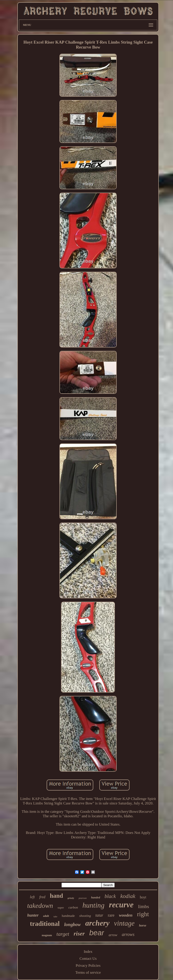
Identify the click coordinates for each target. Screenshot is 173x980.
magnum (47, 935)
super (61, 908)
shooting (85, 916)
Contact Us (88, 959)
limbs (144, 906)
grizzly (71, 898)
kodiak (128, 896)
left (32, 897)
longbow (73, 924)
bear (97, 933)
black (110, 896)
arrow (113, 935)
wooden (126, 915)
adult (46, 916)
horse (143, 925)
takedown (40, 905)
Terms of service (88, 972)
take (56, 917)
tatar (99, 915)
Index (88, 952)
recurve (121, 905)
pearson (83, 898)
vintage (124, 923)
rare (111, 915)
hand (56, 896)
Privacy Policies (88, 966)
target (63, 934)
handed (96, 897)
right (143, 914)
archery (97, 923)
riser (79, 934)
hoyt (143, 897)
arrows (128, 934)
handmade (68, 916)
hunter (33, 915)
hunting (93, 905)
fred (42, 897)
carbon (73, 907)
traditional (45, 924)
